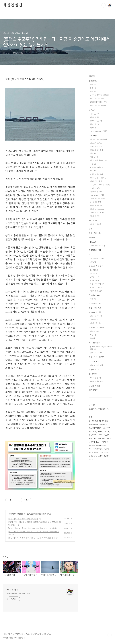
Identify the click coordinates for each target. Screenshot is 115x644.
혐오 (107, 421)
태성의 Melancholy (97, 209)
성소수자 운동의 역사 (97, 357)
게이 (90, 449)
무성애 (92, 338)
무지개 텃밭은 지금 (96, 381)
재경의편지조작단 (96, 181)
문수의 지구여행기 (96, 146)
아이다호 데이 (95, 117)
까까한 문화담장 (95, 224)
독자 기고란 (93, 220)
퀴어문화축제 (98, 449)
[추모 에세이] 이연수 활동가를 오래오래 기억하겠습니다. (32, 538)
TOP (110, 635)
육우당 (100, 435)
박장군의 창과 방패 (96, 174)
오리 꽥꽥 (93, 171)
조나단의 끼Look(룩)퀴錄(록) (100, 185)
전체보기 (92, 76)
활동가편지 (93, 435)
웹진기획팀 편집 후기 (97, 99)
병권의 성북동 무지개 (97, 213)
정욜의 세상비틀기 (96, 206)
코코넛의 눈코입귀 (96, 143)
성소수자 (107, 435)
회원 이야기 (93, 136)
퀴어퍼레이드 (95, 128)
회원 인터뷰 (94, 157)
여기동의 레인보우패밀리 (98, 139)
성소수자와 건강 (95, 303)
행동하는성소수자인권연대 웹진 (19, 593)
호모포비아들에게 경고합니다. (99, 409)
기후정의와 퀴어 (95, 250)
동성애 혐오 (94, 270)
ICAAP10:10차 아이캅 (98, 246)
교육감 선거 (94, 262)
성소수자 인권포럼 (96, 121)
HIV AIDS (93, 242)
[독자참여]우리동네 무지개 (99, 102)
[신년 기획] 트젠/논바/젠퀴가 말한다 (23, 519)
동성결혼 (92, 238)
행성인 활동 (93, 81)
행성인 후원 (93, 374)
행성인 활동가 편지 (96, 150)
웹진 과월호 (93, 390)
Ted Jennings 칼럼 (97, 195)
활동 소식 (93, 88)
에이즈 (91, 459)
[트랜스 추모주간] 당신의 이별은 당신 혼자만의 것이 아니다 (33, 528)
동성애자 (92, 442)
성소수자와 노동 (95, 233)
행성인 (101, 421)
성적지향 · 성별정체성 (17, 514)
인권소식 (92, 110)
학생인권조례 (95, 280)
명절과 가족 (94, 320)
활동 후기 (93, 85)
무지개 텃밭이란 (95, 378)
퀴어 (90, 432)
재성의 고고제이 (95, 216)
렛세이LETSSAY (96, 353)
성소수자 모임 (94, 361)
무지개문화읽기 (95, 343)
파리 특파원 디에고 (96, 167)
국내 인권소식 (95, 114)
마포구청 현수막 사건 (97, 284)
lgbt (98, 442)
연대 (91, 229)
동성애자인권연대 (104, 456)
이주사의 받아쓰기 (96, 192)
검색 (104, 5)
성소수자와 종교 (95, 308)
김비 (95, 432)
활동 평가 (93, 92)
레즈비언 (107, 432)
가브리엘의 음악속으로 (98, 199)
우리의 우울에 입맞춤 (96, 452)
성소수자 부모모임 (96, 316)
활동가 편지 (106, 428)
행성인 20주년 (94, 386)
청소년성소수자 (95, 295)
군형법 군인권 (95, 277)
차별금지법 (94, 274)
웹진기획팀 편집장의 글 (98, 106)
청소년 (107, 452)
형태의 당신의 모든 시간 (98, 178)
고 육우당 (93, 299)
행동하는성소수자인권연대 (98, 425)
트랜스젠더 (31, 514)
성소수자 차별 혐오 (96, 266)
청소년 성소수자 (102, 445)
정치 (91, 255)
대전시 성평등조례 (96, 291)
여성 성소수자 (95, 331)
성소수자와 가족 (95, 312)
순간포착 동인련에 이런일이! (100, 95)
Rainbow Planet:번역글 (99, 131)
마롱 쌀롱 (93, 164)
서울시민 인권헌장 (96, 287)
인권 (104, 438)
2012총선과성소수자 (97, 258)
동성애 (100, 432)
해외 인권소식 (95, 124)
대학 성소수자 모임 (96, 365)
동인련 (109, 438)
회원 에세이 (94, 153)
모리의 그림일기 (95, 188)
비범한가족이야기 (96, 323)
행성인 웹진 (13, 5)
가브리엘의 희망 (95, 202)
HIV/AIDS (104, 442)
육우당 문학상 (94, 370)
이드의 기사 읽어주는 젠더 (99, 160)
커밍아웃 (107, 449)
